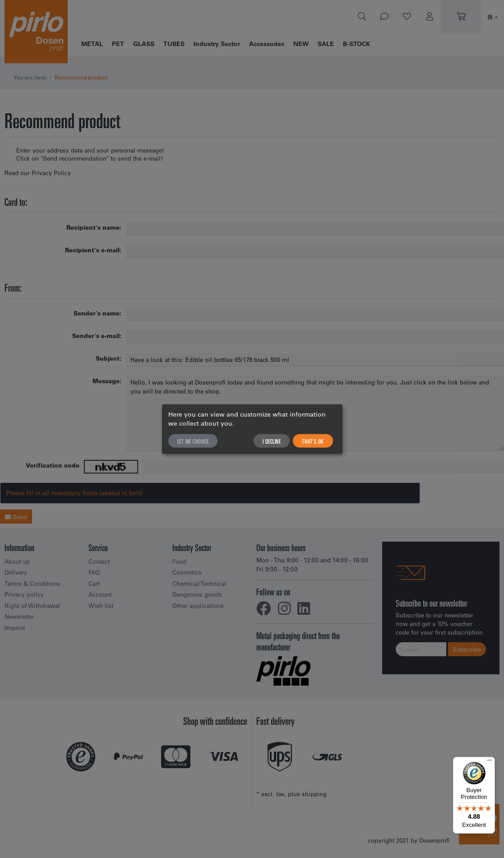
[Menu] (490, 762)
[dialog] (252, 429)
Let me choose (193, 441)
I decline (272, 441)
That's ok (313, 441)
